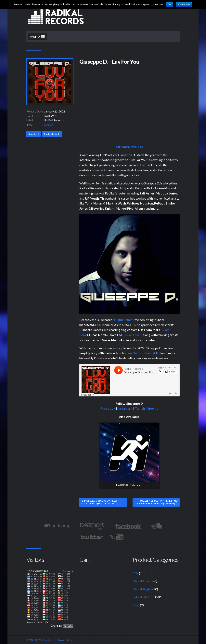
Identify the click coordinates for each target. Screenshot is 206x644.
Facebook (108, 408)
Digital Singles (142, 589)
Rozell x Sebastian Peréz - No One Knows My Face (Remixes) (157, 502)
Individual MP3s (144, 597)
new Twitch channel (141, 353)
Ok (169, 5)
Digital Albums (143, 581)
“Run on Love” (131, 335)
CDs (135, 573)
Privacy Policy (65, 640)
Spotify (32, 134)
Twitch (140, 408)
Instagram (125, 408)
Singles (49, 125)
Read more (184, 5)
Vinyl (136, 605)
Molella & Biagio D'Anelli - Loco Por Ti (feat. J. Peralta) (100, 502)
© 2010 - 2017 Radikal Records (41, 640)
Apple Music (50, 134)
